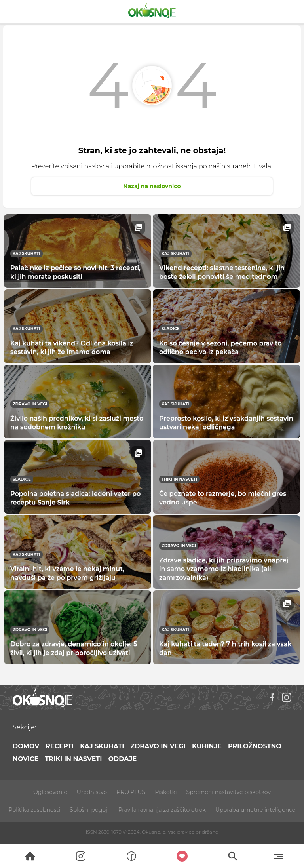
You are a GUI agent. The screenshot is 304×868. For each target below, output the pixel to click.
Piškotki (166, 792)
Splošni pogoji (89, 810)
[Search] (30, 856)
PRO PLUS (131, 792)
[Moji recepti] (182, 856)
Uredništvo (92, 792)
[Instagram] (287, 697)
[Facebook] (272, 697)
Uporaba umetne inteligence (255, 810)
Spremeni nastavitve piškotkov (229, 792)
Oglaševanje (50, 792)
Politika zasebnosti (34, 810)
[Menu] (278, 856)
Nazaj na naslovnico (152, 186)
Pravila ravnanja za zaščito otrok (162, 810)
